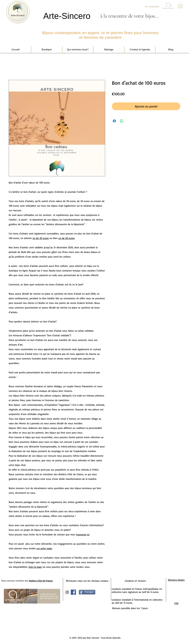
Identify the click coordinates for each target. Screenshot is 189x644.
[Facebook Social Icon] (73, 592)
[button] (180, 5)
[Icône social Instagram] (67, 592)
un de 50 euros (67, 238)
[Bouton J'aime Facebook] (103, 614)
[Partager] (87, 592)
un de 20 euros (41, 238)
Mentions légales (176, 580)
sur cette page (44, 548)
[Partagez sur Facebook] (114, 121)
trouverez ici (83, 534)
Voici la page (35, 567)
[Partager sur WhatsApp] (122, 121)
